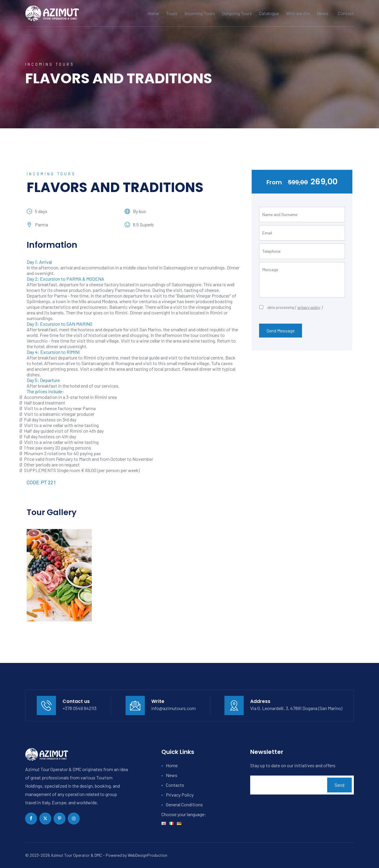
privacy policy (309, 307)
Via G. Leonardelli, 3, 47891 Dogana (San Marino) (296, 708)
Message (302, 280)
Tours (172, 13)
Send (339, 785)
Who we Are (298, 13)
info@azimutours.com (174, 708)
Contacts (175, 785)
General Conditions (184, 804)
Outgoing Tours (237, 13)
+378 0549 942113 (80, 708)
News (323, 13)
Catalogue (269, 13)
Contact (346, 13)
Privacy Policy (180, 795)
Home (153, 13)
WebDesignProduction (147, 855)
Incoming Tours (200, 13)
